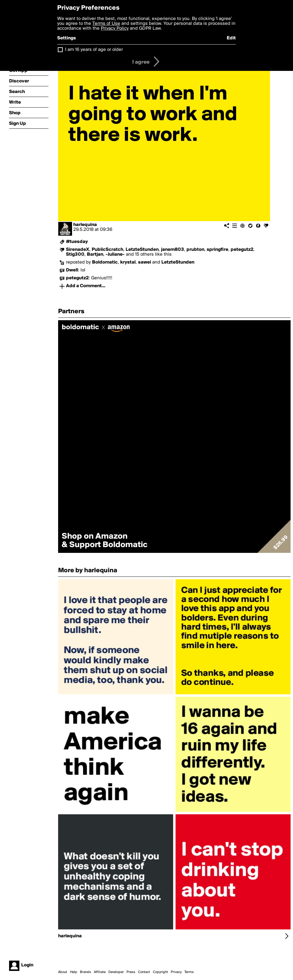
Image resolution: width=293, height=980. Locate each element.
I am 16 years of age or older (94, 50)
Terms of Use (106, 24)
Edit (231, 38)
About (63, 972)
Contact (144, 972)
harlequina (85, 225)
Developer (116, 972)
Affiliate (100, 972)
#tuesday (77, 242)
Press (131, 972)
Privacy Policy (115, 28)
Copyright (160, 972)
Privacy (176, 972)
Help (74, 972)
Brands (86, 972)
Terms (189, 972)
